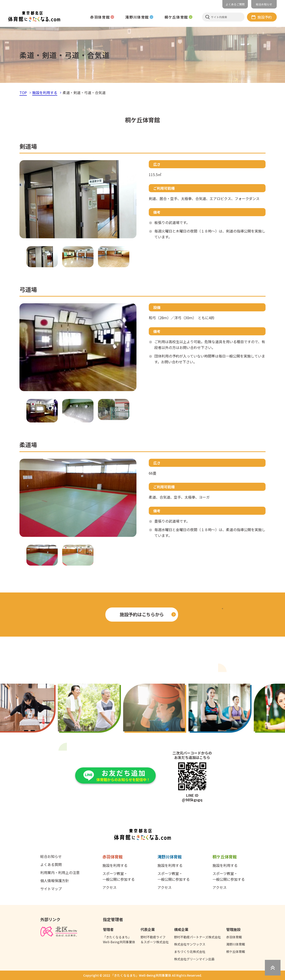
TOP (23, 93)
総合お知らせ (264, 4)
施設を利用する (45, 93)
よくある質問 (51, 864)
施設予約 (265, 17)
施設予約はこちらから (142, 614)
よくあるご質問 (235, 4)
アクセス (110, 887)
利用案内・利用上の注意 (60, 872)
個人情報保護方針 (55, 881)
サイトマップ (51, 889)
